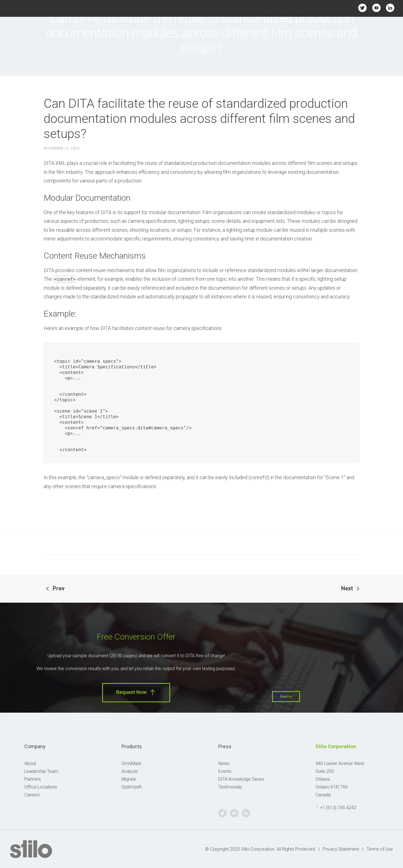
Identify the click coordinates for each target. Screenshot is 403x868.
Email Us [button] (286, 697)
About (30, 763)
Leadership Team (41, 771)
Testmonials (230, 787)
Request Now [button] (136, 692)
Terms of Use (380, 849)
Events (225, 771)
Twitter (363, 8)
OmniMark (131, 763)
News (224, 763)
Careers (32, 795)
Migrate (129, 779)
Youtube (376, 8)
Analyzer (130, 771)
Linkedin (390, 8)
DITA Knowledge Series (241, 779)
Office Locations (41, 787)
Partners (33, 779)
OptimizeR (132, 787)
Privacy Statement (341, 849)
